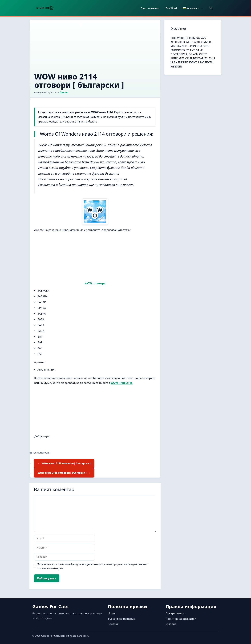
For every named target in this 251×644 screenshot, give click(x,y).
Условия (171, 624)
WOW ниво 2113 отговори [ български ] (66, 463)
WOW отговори (95, 283)
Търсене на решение (121, 619)
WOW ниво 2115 (122, 383)
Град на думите (150, 8)
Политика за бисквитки (181, 619)
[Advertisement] (95, 48)
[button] (211, 8)
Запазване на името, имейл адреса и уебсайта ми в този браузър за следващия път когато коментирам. (93, 566)
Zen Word (171, 8)
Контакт (113, 624)
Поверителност (176, 613)
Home (112, 613)
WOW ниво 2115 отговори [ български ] (62, 473)
